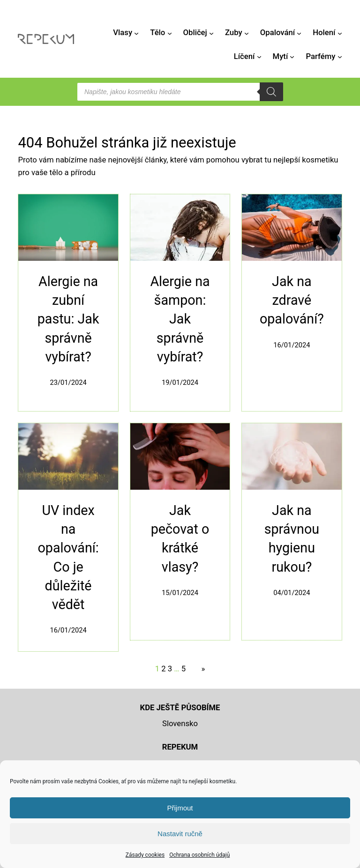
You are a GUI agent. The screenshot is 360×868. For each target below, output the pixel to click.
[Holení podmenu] (340, 33)
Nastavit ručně (180, 834)
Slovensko (180, 724)
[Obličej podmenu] (211, 33)
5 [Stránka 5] (184, 669)
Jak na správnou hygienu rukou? (292, 539)
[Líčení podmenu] (259, 57)
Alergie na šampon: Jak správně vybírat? (180, 319)
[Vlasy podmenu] (136, 33)
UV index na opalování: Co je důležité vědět (68, 557)
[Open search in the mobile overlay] (180, 92)
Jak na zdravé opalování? (292, 300)
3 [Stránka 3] (170, 669)
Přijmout (180, 808)
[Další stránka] (201, 669)
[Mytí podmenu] (292, 57)
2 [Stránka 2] (163, 669)
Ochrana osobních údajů (199, 855)
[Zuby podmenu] (247, 33)
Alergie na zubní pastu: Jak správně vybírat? (68, 319)
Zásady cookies (145, 855)
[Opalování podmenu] (299, 33)
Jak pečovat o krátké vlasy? (180, 539)
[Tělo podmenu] (170, 33)
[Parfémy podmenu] (340, 57)
